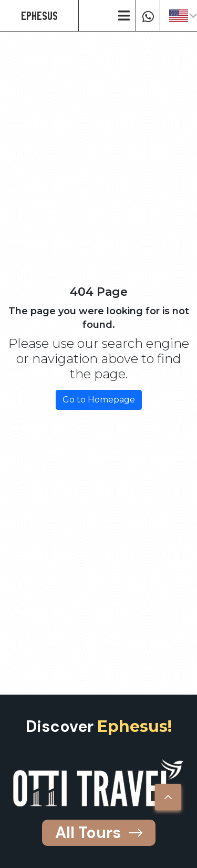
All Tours (99, 833)
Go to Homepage (99, 400)
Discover (99, 726)
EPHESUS (39, 16)
